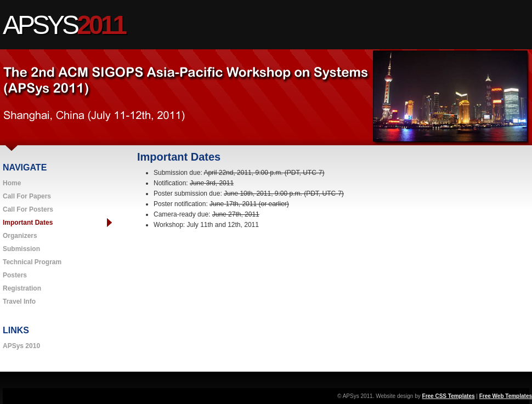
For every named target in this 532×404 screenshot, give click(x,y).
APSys (64, 25)
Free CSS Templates (449, 396)
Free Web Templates (506, 396)
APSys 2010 (21, 346)
